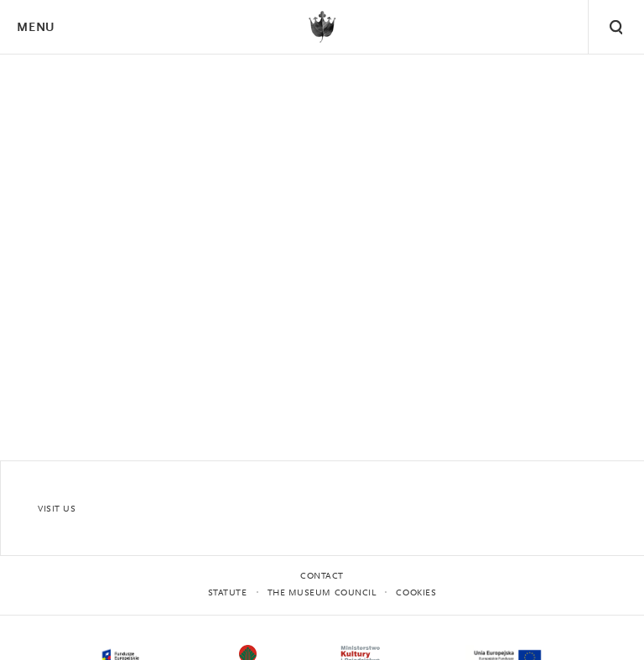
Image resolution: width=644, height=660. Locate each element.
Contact (322, 577)
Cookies (416, 593)
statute (228, 593)
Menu (35, 28)
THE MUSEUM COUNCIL (322, 593)
